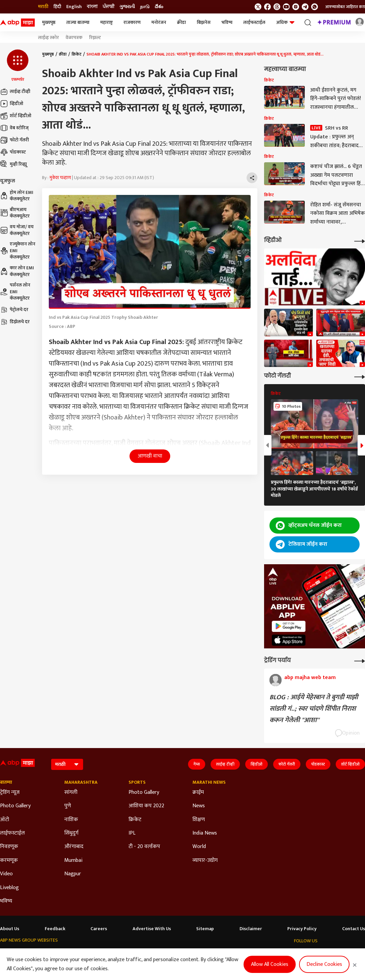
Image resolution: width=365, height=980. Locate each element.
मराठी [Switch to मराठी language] (43, 7)
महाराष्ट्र (106, 22)
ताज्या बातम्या (78, 22)
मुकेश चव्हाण (60, 178)
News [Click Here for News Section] (199, 806)
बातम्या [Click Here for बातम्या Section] (6, 782)
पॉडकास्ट (13, 152)
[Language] (67, 764)
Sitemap (205, 929)
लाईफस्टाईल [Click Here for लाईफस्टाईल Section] (12, 833)
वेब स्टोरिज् (14, 128)
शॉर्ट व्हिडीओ (16, 116)
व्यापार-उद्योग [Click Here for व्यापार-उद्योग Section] (205, 860)
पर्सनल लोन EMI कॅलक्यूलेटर (15, 292)
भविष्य (227, 22)
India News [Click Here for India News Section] (205, 833)
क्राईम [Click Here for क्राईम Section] (198, 792)
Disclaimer (251, 929)
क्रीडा (181, 22)
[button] (18, 66)
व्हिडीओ (12, 104)
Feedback (55, 929)
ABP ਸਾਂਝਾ (197, 953)
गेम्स (197, 764)
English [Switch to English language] (74, 7)
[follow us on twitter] (258, 7)
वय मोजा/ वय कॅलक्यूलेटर (17, 230)
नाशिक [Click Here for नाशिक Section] (71, 820)
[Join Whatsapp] (315, 7)
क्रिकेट (77, 54)
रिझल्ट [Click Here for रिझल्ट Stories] (95, 38)
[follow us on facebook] (267, 7)
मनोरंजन (159, 22)
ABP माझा (113, 953)
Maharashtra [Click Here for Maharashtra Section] (81, 782)
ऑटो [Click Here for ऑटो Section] (5, 820)
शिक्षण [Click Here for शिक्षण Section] (199, 820)
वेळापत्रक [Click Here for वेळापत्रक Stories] (74, 38)
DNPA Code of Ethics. (69, 967)
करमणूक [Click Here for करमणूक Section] (9, 860)
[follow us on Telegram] (305, 7)
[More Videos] (360, 241)
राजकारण (132, 22)
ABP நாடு (222, 953)
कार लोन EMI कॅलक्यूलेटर (17, 271)
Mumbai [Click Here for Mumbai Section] (73, 860)
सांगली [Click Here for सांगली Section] (71, 792)
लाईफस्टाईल (254, 22)
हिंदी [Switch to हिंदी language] (57, 7)
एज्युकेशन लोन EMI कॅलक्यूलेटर (18, 251)
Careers (99, 929)
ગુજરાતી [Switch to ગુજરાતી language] (127, 7)
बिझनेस (204, 22)
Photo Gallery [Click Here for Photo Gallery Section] (15, 806)
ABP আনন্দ (88, 953)
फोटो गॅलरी (14, 140)
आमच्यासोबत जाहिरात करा (345, 7)
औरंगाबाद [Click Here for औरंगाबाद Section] (74, 847)
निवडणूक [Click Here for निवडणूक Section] (9, 847)
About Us (10, 929)
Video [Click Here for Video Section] (6, 874)
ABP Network (13, 953)
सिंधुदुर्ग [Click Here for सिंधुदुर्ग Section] (71, 833)
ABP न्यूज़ (63, 953)
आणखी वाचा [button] (150, 456)
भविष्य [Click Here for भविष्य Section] (6, 901)
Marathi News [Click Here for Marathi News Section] (209, 782)
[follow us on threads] (277, 7)
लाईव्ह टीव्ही (15, 92)
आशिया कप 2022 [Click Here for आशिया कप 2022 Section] (146, 806)
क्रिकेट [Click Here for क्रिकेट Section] (135, 820)
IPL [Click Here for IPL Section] (132, 833)
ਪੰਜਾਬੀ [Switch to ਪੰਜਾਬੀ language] (108, 7)
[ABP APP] (289, 626)
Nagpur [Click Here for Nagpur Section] (73, 874)
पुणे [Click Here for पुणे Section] (68, 806)
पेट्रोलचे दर (14, 310)
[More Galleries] (360, 376)
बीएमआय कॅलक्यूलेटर (15, 213)
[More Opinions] (360, 660)
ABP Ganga (171, 953)
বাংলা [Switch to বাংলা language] (92, 7)
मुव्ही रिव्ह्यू (13, 164)
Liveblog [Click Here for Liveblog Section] (9, 888)
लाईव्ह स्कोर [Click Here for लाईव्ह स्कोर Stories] (48, 38)
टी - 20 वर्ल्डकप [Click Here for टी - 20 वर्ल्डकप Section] (144, 847)
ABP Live (40, 953)
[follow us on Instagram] (296, 7)
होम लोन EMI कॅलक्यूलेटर (17, 196)
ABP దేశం (246, 953)
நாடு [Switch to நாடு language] (145, 7)
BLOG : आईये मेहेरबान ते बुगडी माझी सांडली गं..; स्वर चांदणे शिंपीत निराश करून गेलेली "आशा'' (314, 709)
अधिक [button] (285, 22)
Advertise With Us (152, 929)
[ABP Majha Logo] (17, 23)
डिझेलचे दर (15, 322)
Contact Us (354, 929)
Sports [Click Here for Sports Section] (137, 782)
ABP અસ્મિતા (141, 953)
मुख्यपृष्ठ (49, 22)
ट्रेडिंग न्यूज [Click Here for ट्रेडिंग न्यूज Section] (10, 792)
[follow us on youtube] (286, 7)
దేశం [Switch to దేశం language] (159, 7)
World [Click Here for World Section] (199, 847)
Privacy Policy (302, 929)
